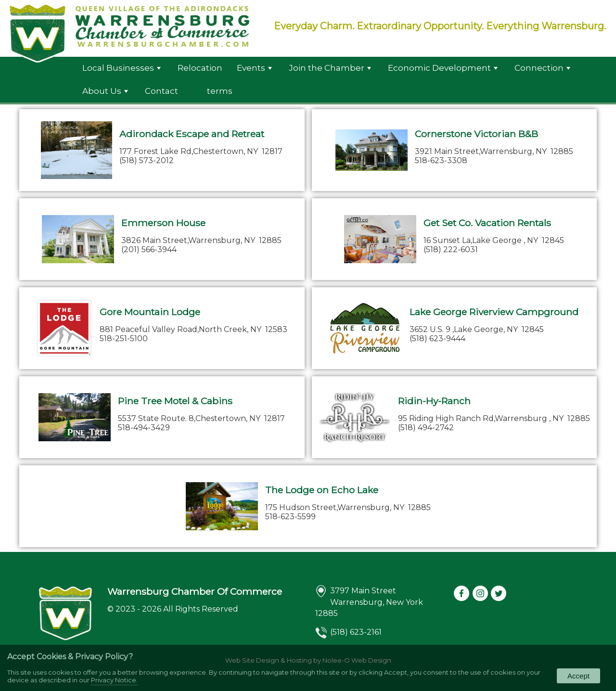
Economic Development (443, 68)
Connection (542, 68)
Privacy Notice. (114, 680)
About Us (105, 91)
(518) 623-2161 (356, 632)
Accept (578, 676)
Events (254, 68)
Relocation (200, 68)
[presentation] (462, 594)
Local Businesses (122, 68)
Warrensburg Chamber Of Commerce (195, 591)
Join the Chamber (330, 68)
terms (220, 91)
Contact (161, 91)
